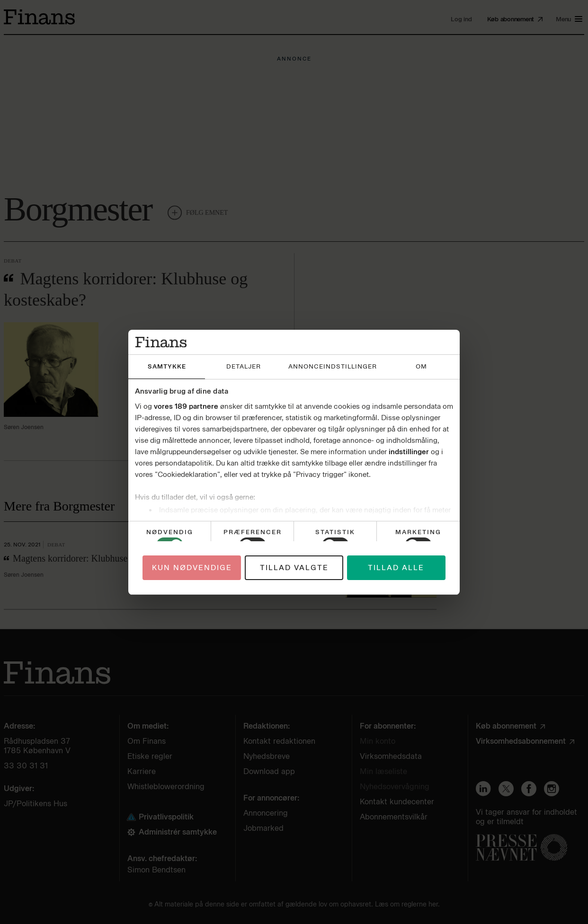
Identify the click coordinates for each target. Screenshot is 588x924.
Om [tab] (421, 366)
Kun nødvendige (192, 568)
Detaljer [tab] (244, 366)
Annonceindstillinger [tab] (333, 366)
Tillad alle (396, 568)
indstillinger (409, 452)
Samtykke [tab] (167, 366)
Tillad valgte (294, 568)
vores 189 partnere (186, 406)
